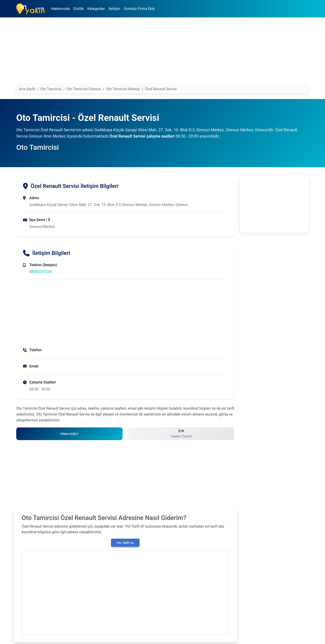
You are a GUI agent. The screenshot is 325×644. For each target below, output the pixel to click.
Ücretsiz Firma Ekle (139, 9)
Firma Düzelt (69, 434)
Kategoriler (96, 9)
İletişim (114, 9)
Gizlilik (79, 9)
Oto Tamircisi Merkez (123, 89)
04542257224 (41, 272)
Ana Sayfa (27, 89)
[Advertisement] (152, 53)
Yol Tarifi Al (125, 543)
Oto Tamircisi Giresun (84, 89)
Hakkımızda (60, 9)
